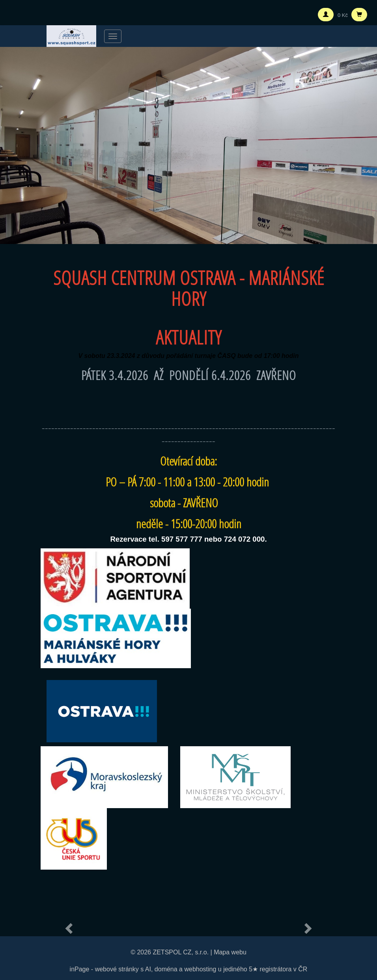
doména (166, 969)
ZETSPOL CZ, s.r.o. (181, 952)
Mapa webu (230, 952)
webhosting (200, 969)
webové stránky (117, 969)
